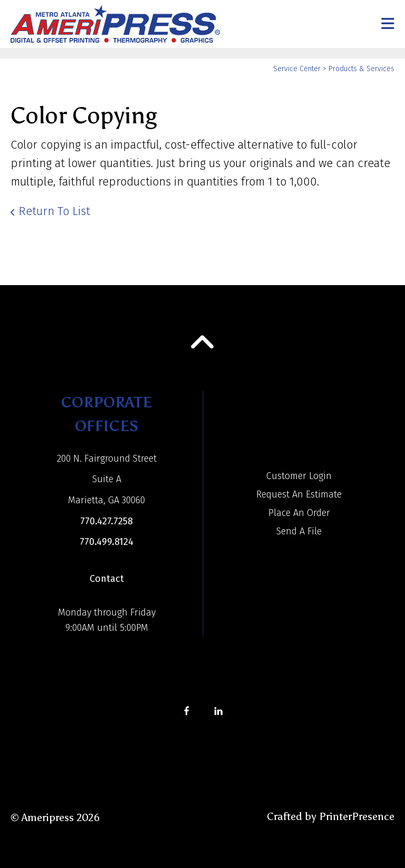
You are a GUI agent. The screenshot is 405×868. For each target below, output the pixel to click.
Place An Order (299, 513)
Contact (107, 579)
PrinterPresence (357, 816)
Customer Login (299, 476)
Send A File (299, 531)
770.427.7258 (107, 521)
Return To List (54, 211)
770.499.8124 (107, 542)
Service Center (297, 69)
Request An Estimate (299, 494)
